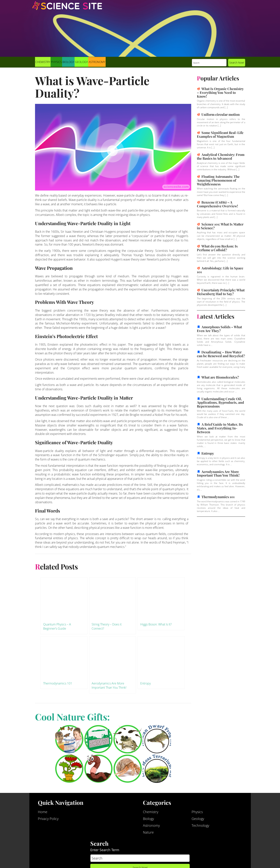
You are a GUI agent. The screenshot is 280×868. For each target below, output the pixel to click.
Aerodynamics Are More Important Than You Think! (218, 474)
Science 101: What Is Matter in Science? (220, 226)
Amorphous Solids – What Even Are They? (219, 329)
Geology (81, 62)
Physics (56, 62)
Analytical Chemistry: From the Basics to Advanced (221, 156)
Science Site (67, 9)
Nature (148, 832)
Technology (200, 825)
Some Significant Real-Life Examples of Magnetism (220, 135)
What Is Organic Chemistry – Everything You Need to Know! (220, 93)
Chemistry (43, 62)
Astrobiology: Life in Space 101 (220, 270)
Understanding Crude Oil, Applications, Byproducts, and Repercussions (220, 403)
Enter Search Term (105, 850)
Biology (68, 62)
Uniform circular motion (221, 114)
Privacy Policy (48, 819)
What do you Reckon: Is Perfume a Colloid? (217, 248)
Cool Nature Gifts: (72, 717)
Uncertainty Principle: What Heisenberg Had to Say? (221, 292)
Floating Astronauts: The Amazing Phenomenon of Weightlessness (218, 180)
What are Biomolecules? (220, 377)
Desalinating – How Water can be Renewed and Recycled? (221, 354)
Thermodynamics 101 (218, 497)
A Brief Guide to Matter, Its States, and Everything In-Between (220, 428)
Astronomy (97, 62)
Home (43, 812)
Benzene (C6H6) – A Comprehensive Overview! (217, 204)
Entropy (208, 453)
